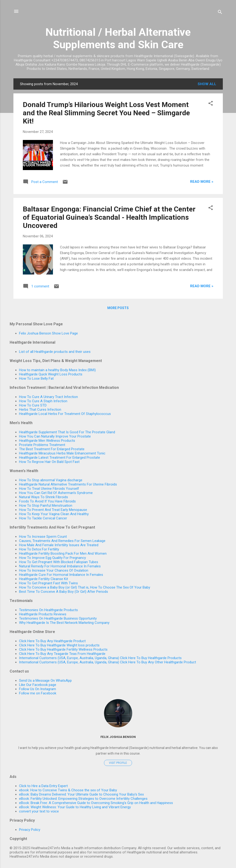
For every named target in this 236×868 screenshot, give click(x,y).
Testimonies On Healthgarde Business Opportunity (58, 618)
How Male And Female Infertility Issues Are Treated (59, 545)
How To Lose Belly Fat (36, 378)
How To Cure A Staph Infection (43, 401)
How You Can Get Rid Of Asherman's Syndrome (56, 493)
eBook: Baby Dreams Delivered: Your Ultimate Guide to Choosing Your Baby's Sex (81, 794)
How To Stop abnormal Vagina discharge (51, 480)
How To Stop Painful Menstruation (46, 506)
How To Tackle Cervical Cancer (43, 518)
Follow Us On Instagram (38, 689)
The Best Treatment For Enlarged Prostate (52, 449)
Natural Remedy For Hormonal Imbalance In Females (60, 566)
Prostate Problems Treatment (42, 445)
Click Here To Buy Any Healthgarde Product (52, 641)
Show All (207, 84)
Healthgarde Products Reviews (43, 614)
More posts (118, 308)
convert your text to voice (39, 811)
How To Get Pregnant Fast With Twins (48, 583)
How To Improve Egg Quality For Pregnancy (52, 558)
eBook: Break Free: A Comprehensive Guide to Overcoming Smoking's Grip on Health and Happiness (96, 803)
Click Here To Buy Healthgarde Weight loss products (59, 645)
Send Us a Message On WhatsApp (45, 681)
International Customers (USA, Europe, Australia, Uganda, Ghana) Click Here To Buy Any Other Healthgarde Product (108, 662)
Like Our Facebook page (38, 685)
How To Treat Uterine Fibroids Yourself (49, 489)
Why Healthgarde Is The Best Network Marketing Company (64, 623)
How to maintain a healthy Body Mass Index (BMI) (57, 370)
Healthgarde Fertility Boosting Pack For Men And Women (63, 553)
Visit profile (118, 763)
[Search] (220, 13)
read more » (202, 182)
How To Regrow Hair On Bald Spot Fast (49, 462)
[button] (211, 104)
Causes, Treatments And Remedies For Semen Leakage (62, 541)
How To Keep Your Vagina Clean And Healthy (54, 514)
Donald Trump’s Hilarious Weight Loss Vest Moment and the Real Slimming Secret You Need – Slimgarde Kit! (106, 113)
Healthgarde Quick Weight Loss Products (51, 374)
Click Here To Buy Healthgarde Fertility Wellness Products (63, 649)
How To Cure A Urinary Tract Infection (48, 397)
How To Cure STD (33, 405)
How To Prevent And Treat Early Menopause (53, 510)
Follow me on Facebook (38, 693)
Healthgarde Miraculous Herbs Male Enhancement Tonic (62, 453)
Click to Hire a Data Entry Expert (43, 786)
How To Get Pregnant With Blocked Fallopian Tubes (59, 562)
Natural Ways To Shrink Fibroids (44, 497)
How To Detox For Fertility (39, 549)
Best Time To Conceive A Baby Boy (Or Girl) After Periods (64, 592)
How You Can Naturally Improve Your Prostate (55, 436)
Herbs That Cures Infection (40, 410)
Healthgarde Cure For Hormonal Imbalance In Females (61, 575)
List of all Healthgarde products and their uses (55, 352)
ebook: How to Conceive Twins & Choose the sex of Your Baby (68, 790)
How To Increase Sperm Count (43, 537)
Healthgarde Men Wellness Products (47, 441)
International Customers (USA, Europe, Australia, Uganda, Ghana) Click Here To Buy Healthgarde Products (100, 658)
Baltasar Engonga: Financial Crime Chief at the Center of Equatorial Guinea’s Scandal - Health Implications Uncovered (109, 217)
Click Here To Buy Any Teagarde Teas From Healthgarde (62, 654)
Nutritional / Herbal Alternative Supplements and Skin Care (118, 38)
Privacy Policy (30, 830)
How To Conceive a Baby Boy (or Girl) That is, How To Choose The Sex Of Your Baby (85, 587)
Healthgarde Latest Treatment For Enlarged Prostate (60, 458)
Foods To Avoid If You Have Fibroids (47, 501)
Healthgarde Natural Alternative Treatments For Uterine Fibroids (68, 484)
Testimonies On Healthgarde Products (48, 610)
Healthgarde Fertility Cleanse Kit (44, 579)
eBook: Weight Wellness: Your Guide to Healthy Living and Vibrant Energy (75, 807)
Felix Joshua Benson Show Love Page (48, 333)
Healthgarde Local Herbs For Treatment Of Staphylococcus (65, 414)
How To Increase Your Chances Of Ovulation (54, 570)
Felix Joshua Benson (118, 737)
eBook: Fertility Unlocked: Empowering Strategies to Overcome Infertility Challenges (83, 799)
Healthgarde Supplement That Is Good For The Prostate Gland (67, 432)
